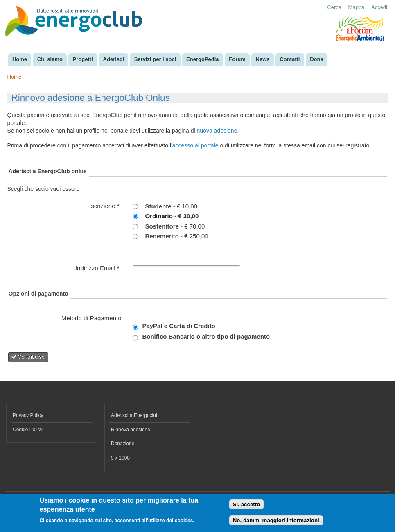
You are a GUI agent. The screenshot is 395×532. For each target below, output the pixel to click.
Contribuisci (28, 357)
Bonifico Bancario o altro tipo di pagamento (206, 336)
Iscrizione (104, 206)
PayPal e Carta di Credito (178, 326)
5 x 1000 (120, 458)
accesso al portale (195, 145)
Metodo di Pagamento (91, 318)
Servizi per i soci (155, 59)
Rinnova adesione (131, 430)
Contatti (290, 59)
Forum (237, 59)
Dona (317, 59)
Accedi (379, 7)
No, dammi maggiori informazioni (276, 522)
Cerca (334, 7)
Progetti (83, 59)
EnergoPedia (202, 59)
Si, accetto (247, 507)
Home (20, 59)
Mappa (357, 7)
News (263, 59)
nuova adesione (217, 131)
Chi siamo (50, 59)
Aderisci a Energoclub (135, 415)
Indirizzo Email (97, 268)
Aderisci (114, 59)
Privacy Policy (28, 415)
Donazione (123, 444)
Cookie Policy (28, 430)
